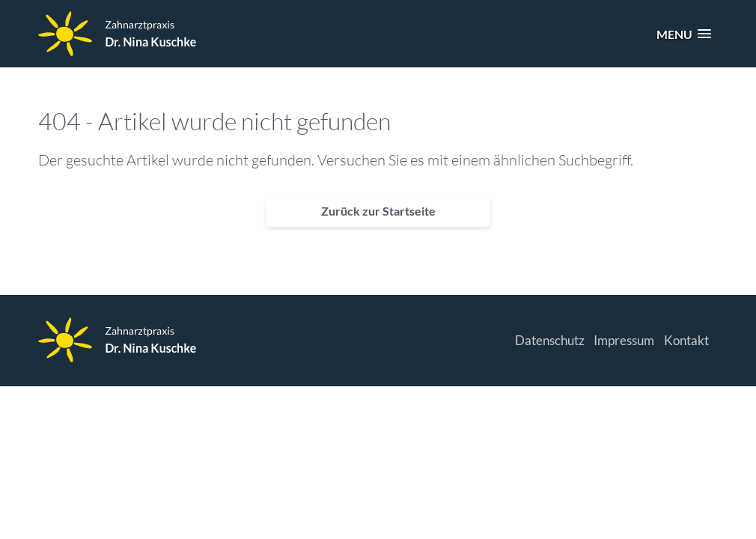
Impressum (624, 340)
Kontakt (686, 340)
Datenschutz (550, 340)
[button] (684, 34)
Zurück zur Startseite (378, 211)
